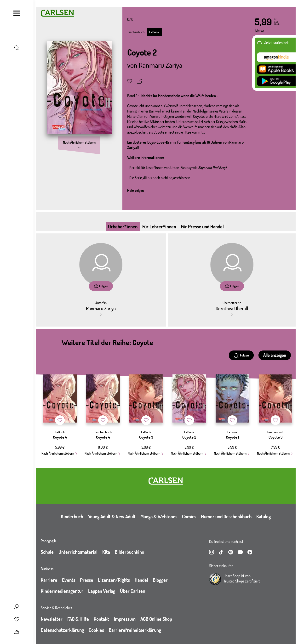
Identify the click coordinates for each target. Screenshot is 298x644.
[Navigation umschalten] (17, 13)
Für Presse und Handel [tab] (202, 226)
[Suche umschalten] (17, 48)
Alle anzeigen (275, 355)
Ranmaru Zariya (160, 65)
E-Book (154, 32)
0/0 (130, 19)
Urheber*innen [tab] (123, 226)
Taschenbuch (136, 32)
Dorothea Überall (232, 308)
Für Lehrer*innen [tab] (159, 226)
